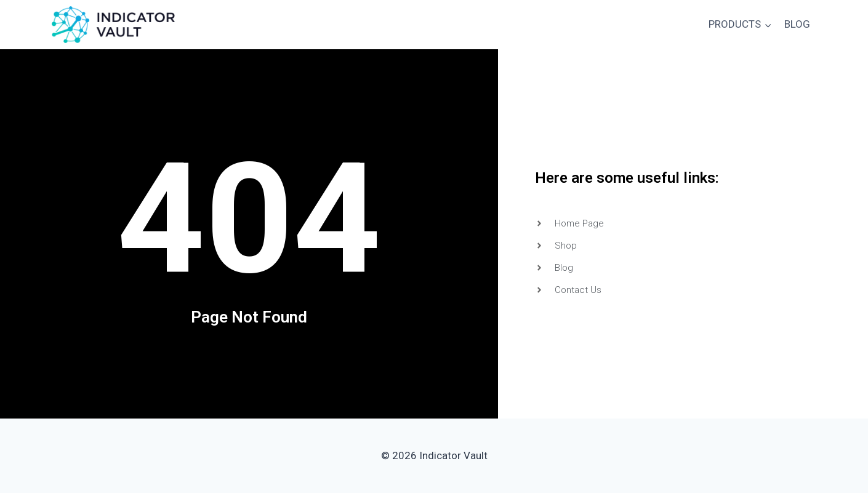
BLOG (797, 24)
